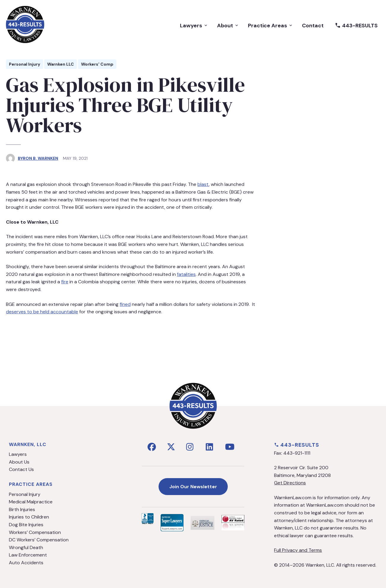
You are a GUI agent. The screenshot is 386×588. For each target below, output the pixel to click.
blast (203, 184)
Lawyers (194, 26)
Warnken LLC (61, 64)
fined (125, 304)
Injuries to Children (29, 517)
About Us (19, 462)
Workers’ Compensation (35, 532)
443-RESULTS (356, 26)
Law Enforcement (28, 555)
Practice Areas (270, 26)
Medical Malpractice (31, 502)
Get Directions (290, 483)
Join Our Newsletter (193, 487)
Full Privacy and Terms (298, 550)
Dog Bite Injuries (26, 525)
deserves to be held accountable (42, 312)
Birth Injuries (22, 509)
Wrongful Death (26, 547)
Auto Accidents (26, 563)
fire (65, 282)
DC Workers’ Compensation (39, 540)
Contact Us (21, 469)
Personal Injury (24, 64)
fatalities (186, 274)
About (228, 26)
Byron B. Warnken (38, 158)
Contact (313, 26)
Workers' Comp (97, 64)
